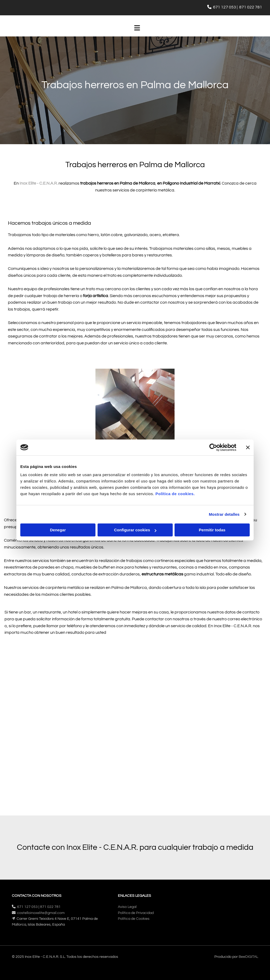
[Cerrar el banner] (248, 447)
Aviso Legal (127, 907)
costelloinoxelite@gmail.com (41, 913)
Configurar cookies (135, 530)
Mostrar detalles (224, 514)
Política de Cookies (134, 919)
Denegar (58, 530)
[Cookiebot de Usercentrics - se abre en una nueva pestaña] (213, 447)
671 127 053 (225, 7)
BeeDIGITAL (248, 957)
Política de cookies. (175, 494)
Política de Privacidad (136, 913)
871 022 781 (251, 7)
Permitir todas (212, 530)
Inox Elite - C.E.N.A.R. (39, 183)
